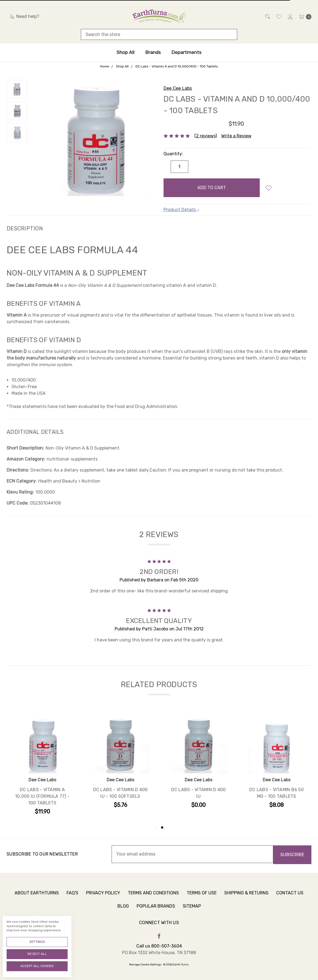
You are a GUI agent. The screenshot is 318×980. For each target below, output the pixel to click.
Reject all (37, 954)
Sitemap (192, 913)
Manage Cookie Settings (145, 965)
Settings (37, 942)
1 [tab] (156, 827)
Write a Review (236, 136)
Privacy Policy (103, 900)
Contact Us (290, 900)
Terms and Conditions (153, 900)
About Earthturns (37, 900)
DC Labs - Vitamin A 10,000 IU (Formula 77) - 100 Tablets (42, 797)
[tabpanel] (276, 766)
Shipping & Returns (246, 900)
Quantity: (173, 154)
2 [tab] (162, 827)
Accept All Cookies (37, 966)
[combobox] (159, 34)
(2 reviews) (206, 136)
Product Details (182, 210)
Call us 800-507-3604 (159, 946)
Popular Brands (156, 913)
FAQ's (72, 900)
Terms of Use (202, 900)
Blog (123, 913)
